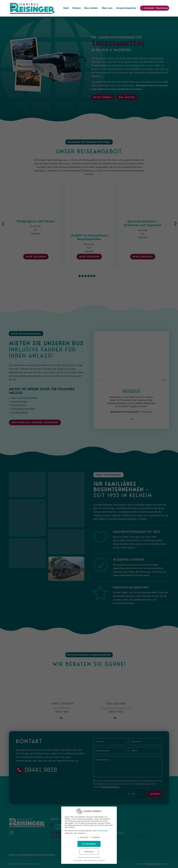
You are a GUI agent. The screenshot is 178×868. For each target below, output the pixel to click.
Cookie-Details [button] (78, 860)
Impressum (102, 860)
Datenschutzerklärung (90, 860)
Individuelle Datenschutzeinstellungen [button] (89, 857)
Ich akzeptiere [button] (89, 844)
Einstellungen (102, 831)
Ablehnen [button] (89, 852)
